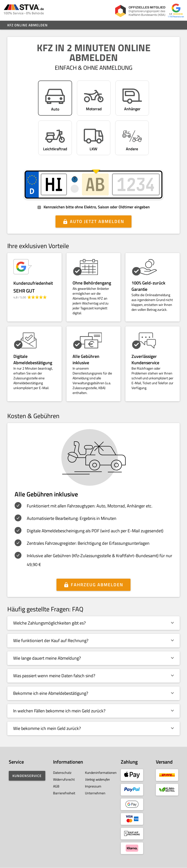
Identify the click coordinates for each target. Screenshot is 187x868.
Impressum (93, 786)
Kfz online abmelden (28, 25)
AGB (56, 786)
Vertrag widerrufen (97, 779)
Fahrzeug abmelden (97, 585)
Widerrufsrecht (64, 779)
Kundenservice (27, 776)
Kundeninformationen (101, 772)
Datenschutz (62, 772)
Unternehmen (95, 793)
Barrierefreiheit (64, 793)
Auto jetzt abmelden (97, 221)
